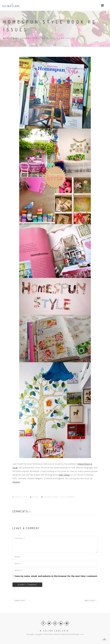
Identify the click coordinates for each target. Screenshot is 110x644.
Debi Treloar (64, 475)
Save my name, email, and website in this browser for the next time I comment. (56, 576)
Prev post (20, 601)
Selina (34, 497)
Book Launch (21, 38)
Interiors (71, 497)
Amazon (16, 482)
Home (7, 38)
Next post (90, 601)
